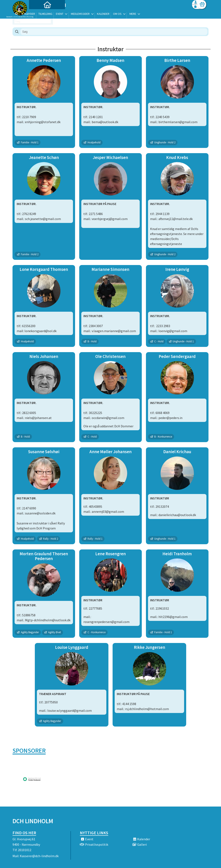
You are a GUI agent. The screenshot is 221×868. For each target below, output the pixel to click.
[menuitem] (39, 14)
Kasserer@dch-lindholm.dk (39, 856)
